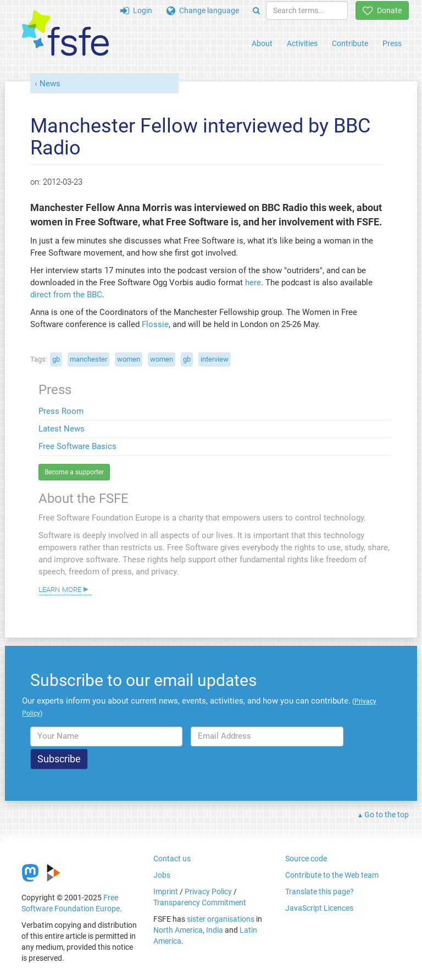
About (262, 43)
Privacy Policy (208, 892)
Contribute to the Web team (332, 875)
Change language (203, 10)
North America (178, 930)
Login (136, 10)
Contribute (350, 43)
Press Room (61, 411)
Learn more (60, 589)
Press (392, 43)
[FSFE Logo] (65, 34)
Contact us (172, 859)
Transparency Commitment (200, 903)
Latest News (62, 429)
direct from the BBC (66, 295)
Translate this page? (320, 892)
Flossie (155, 324)
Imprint (166, 892)
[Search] (256, 10)
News (50, 84)
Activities (302, 43)
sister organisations (221, 919)
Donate (382, 10)
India (215, 930)
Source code (306, 859)
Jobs (162, 875)
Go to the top (387, 815)
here (253, 283)
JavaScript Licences (319, 908)
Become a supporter (74, 472)
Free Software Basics (77, 446)
